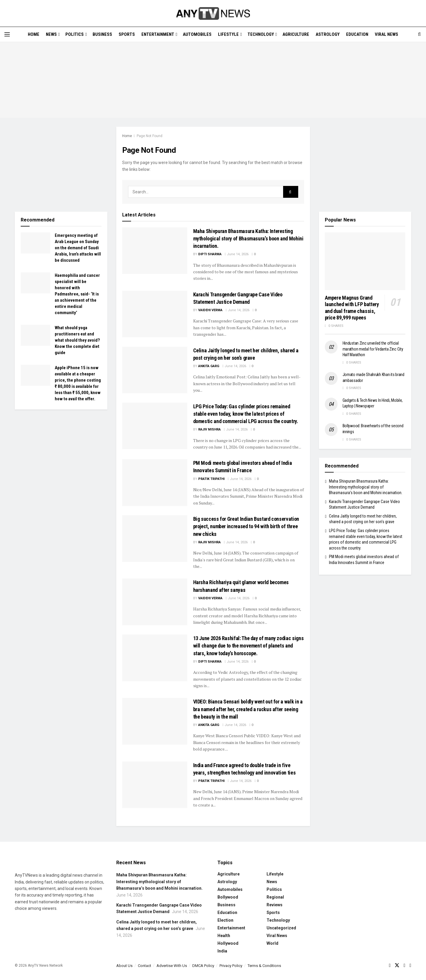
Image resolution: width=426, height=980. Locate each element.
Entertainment (158, 34)
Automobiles (197, 34)
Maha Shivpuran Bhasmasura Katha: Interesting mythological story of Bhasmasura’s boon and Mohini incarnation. (248, 238)
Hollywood (228, 943)
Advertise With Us (172, 966)
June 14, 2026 (237, 254)
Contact (145, 966)
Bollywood (228, 897)
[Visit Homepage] (213, 13)
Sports (127, 34)
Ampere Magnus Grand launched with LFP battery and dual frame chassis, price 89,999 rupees (352, 308)
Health (224, 936)
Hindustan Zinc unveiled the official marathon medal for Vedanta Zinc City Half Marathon (373, 349)
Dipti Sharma (210, 254)
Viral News (387, 34)
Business (102, 34)
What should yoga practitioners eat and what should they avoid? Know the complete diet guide (77, 340)
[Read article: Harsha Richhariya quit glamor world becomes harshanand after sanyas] (155, 602)
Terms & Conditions (264, 966)
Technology (261, 34)
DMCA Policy (203, 966)
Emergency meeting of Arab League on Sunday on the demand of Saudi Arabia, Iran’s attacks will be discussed (78, 248)
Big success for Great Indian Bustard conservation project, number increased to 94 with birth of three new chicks (246, 526)
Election (225, 920)
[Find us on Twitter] (397, 965)
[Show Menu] (7, 34)
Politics (75, 34)
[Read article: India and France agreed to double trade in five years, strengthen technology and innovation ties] (155, 785)
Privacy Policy (231, 966)
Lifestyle (228, 34)
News (51, 34)
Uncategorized (281, 928)
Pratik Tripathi (211, 479)
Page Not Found (150, 136)
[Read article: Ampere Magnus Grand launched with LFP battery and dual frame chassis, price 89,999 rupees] (365, 261)
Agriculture (296, 34)
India (222, 951)
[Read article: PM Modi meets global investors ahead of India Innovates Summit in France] (155, 482)
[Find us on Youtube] (404, 965)
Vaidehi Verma (210, 310)
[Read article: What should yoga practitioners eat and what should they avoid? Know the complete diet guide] (35, 335)
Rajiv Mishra (209, 429)
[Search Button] (419, 34)
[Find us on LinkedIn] (410, 965)
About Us (124, 966)
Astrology (328, 34)
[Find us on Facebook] (390, 965)
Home (34, 34)
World (272, 943)
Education (357, 34)
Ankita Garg (209, 366)
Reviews (275, 905)
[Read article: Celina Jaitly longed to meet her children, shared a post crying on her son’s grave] (155, 370)
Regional (275, 897)
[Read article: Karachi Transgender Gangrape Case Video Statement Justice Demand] (155, 314)
